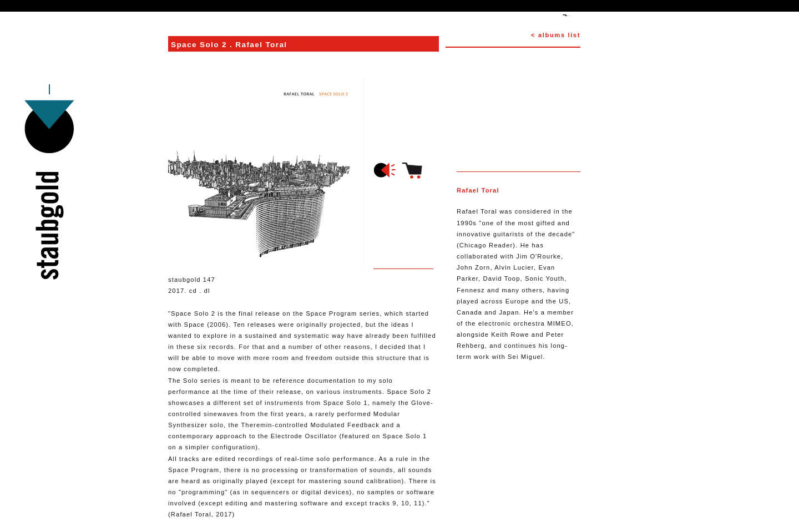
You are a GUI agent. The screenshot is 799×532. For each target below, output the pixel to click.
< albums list (556, 35)
